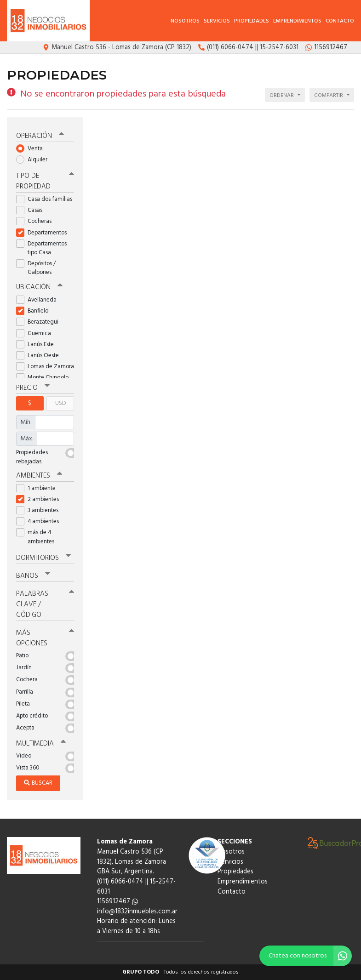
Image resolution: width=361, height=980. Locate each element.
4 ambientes (40, 521)
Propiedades (252, 21)
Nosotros (185, 21)
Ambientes (39, 476)
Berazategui (40, 322)
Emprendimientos (297, 21)
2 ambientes (40, 499)
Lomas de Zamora (45, 367)
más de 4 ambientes (38, 537)
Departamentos (44, 233)
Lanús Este (38, 345)
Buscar (38, 783)
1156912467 (117, 902)
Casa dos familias (45, 199)
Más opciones (45, 638)
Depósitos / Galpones (37, 268)
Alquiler (35, 160)
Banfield (35, 311)
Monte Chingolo (45, 378)
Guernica (37, 333)
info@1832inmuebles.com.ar (137, 912)
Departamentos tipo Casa (41, 248)
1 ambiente (39, 488)
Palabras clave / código (45, 604)
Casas (32, 210)
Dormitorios (43, 558)
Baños (33, 576)
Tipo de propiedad (45, 181)
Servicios (217, 21)
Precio (33, 388)
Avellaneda (39, 300)
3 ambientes (40, 510)
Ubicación (39, 287)
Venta (32, 149)
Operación (40, 136)
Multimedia (41, 744)
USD (60, 403)
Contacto (340, 21)
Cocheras (37, 221)
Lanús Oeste (40, 356)
